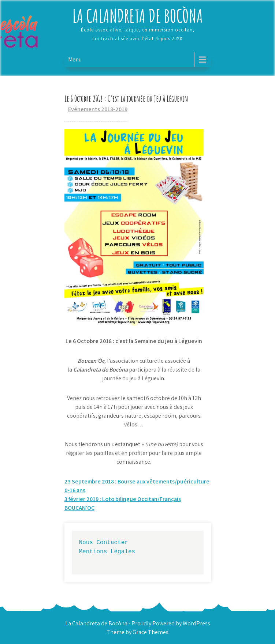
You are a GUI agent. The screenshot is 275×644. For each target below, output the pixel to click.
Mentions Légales (107, 551)
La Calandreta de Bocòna (137, 16)
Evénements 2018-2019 (98, 109)
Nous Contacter (104, 542)
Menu (75, 59)
